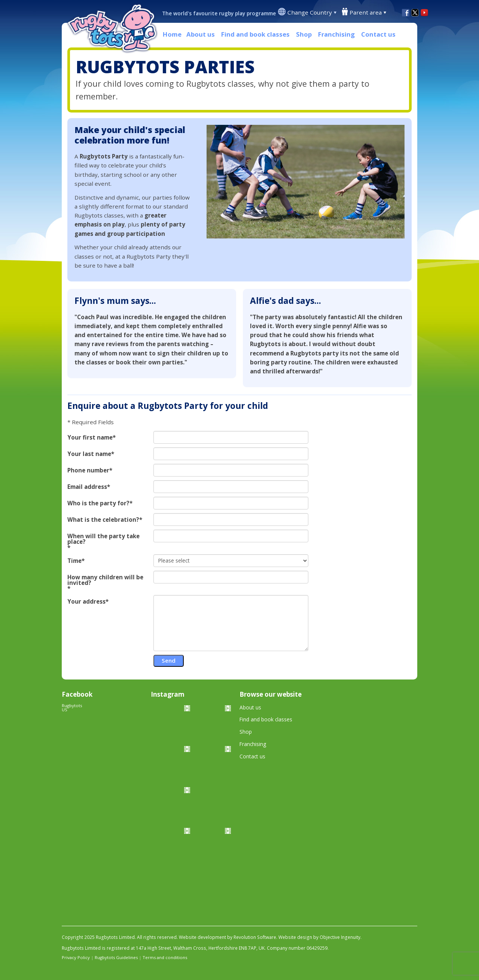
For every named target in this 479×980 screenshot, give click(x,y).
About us (201, 34)
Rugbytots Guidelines (116, 957)
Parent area (366, 12)
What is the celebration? (103, 520)
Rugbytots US (72, 708)
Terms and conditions (165, 957)
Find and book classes (255, 34)
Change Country (310, 12)
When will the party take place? (103, 539)
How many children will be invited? (105, 580)
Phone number (88, 470)
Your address (86, 602)
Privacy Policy (76, 957)
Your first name (90, 437)
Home (172, 34)
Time (74, 561)
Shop (304, 34)
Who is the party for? (98, 503)
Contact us (378, 34)
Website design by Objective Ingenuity (319, 937)
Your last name (89, 454)
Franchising (336, 34)
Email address (87, 487)
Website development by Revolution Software (228, 937)
